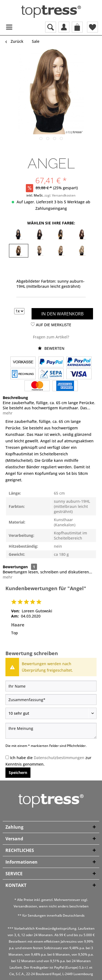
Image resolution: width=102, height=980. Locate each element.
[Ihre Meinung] (51, 731)
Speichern (18, 772)
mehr (8, 413)
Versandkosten (25, 906)
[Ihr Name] (51, 686)
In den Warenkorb (62, 314)
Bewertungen (15, 567)
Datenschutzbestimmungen (59, 758)
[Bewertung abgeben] (51, 713)
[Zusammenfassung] (51, 700)
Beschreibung (15, 398)
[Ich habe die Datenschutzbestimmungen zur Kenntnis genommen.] (7, 757)
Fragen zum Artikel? (51, 337)
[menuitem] (4, 27)
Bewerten (51, 348)
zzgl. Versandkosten (60, 195)
